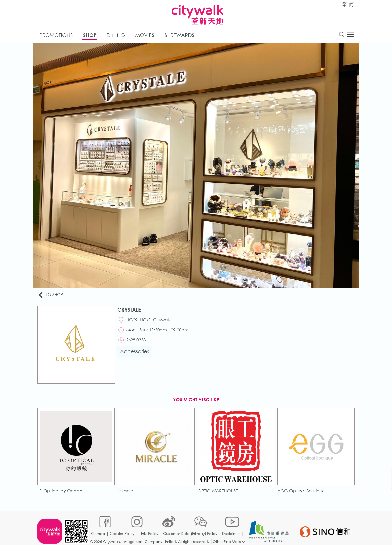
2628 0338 (137, 341)
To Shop (51, 295)
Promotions (56, 35)
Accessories (135, 352)
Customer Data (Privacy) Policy (191, 528)
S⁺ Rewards (179, 35)
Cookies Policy (123, 528)
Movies (145, 35)
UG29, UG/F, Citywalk (149, 320)
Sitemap (98, 528)
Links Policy (149, 528)
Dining (116, 35)
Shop (90, 35)
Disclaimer (231, 528)
